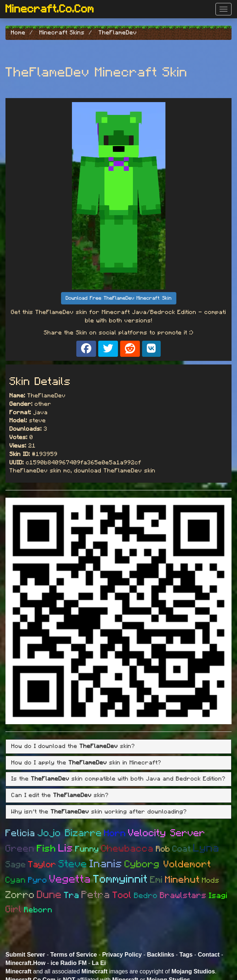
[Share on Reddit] (130, 349)
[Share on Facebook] (86, 349)
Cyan (16, 880)
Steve (73, 864)
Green (20, 849)
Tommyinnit (121, 879)
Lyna (206, 848)
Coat (182, 849)
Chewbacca (127, 849)
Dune (49, 895)
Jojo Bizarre (70, 833)
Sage (16, 865)
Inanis (106, 864)
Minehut (182, 880)
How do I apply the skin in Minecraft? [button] (86, 763)
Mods (211, 880)
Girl (14, 909)
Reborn (38, 910)
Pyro (38, 880)
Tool (122, 895)
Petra (96, 895)
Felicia (20, 833)
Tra (72, 895)
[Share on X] (108, 349)
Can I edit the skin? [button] (60, 795)
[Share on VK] (151, 349)
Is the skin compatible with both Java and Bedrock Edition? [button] (118, 779)
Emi (156, 880)
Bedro (146, 896)
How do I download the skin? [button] (73, 746)
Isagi (218, 896)
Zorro (20, 895)
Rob (163, 849)
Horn (115, 833)
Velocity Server (167, 833)
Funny (87, 849)
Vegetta (70, 879)
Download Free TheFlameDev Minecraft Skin (119, 298)
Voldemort (187, 864)
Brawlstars (183, 896)
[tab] (118, 747)
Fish (47, 849)
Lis (66, 848)
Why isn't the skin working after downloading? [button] (99, 812)
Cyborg (144, 864)
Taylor (42, 865)
